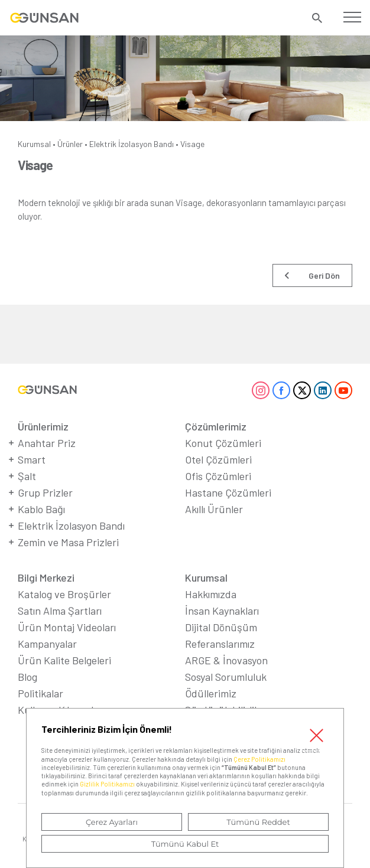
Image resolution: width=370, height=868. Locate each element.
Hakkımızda (211, 594)
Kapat (316, 736)
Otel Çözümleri (218, 459)
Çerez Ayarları (112, 822)
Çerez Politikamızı (259, 759)
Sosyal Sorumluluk (226, 677)
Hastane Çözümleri (228, 492)
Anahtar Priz (47, 443)
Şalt (27, 476)
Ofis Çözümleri (218, 476)
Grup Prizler (45, 492)
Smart (32, 459)
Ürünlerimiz (43, 426)
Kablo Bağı (41, 509)
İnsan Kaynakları (222, 611)
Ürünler (70, 144)
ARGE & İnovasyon (226, 660)
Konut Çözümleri (223, 443)
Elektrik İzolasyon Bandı (132, 144)
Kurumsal (34, 144)
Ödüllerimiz (211, 693)
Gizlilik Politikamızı (107, 784)
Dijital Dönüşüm (221, 627)
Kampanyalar (47, 644)
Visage (192, 144)
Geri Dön (324, 275)
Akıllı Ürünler (214, 509)
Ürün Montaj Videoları (67, 627)
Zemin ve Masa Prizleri (68, 542)
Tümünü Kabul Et (185, 844)
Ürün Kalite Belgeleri (64, 660)
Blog (27, 677)
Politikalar (40, 693)
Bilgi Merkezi (46, 577)
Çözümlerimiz (216, 426)
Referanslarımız (220, 644)
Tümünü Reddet (258, 822)
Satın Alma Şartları (60, 611)
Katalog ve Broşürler (64, 594)
